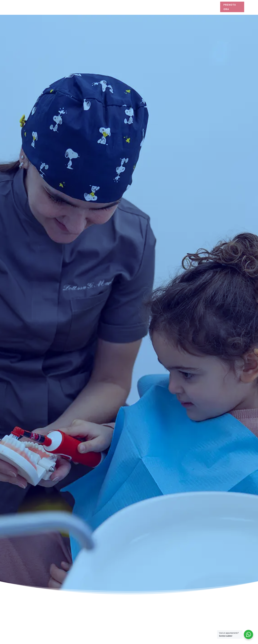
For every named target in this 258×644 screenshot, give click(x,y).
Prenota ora (230, 7)
